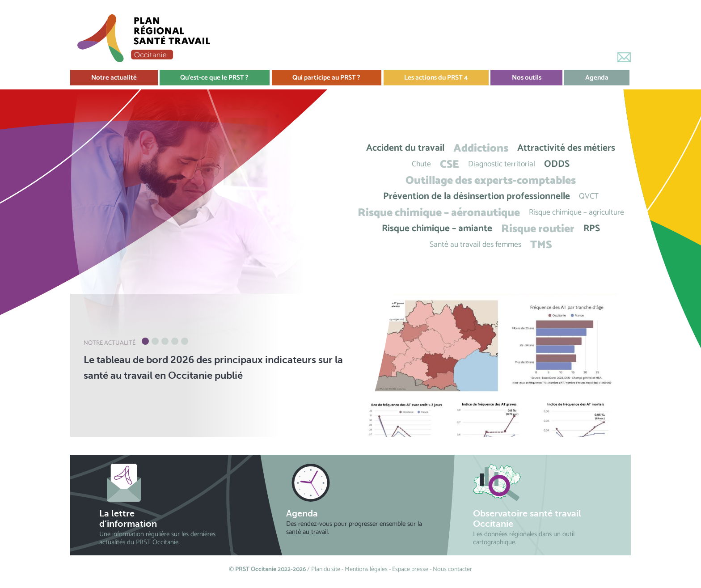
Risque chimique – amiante (437, 229)
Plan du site (326, 569)
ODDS (557, 164)
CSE (450, 164)
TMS (541, 245)
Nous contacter (452, 569)
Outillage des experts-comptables (491, 180)
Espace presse (410, 569)
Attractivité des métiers (566, 148)
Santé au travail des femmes (475, 245)
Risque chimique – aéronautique (439, 213)
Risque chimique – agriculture (576, 213)
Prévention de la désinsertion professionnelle (477, 197)
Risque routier (538, 229)
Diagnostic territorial (502, 164)
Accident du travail (405, 148)
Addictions (481, 148)
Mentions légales (366, 569)
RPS (592, 229)
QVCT (589, 197)
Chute (421, 164)
